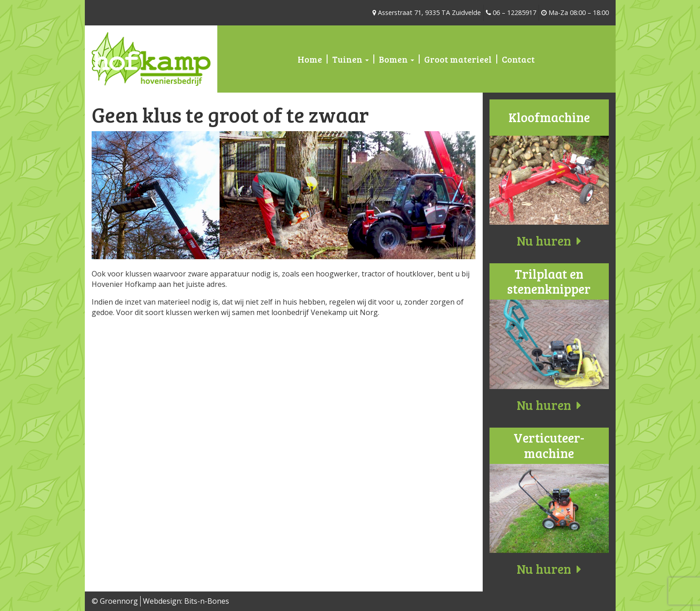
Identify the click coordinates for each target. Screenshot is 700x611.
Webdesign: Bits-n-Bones (186, 601)
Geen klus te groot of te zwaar (230, 114)
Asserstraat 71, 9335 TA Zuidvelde (427, 12)
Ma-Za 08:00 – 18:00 (575, 12)
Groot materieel (458, 59)
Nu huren (549, 241)
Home (310, 59)
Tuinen (350, 59)
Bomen (397, 59)
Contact (518, 59)
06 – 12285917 (511, 12)
